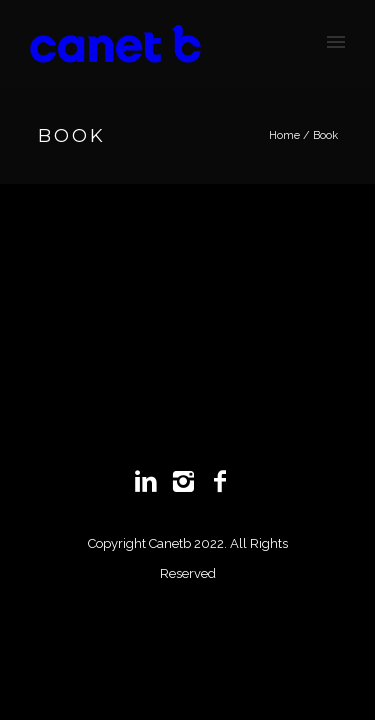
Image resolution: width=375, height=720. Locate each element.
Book (325, 135)
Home (284, 135)
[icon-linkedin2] (151, 482)
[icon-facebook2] (225, 482)
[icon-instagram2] (188, 482)
